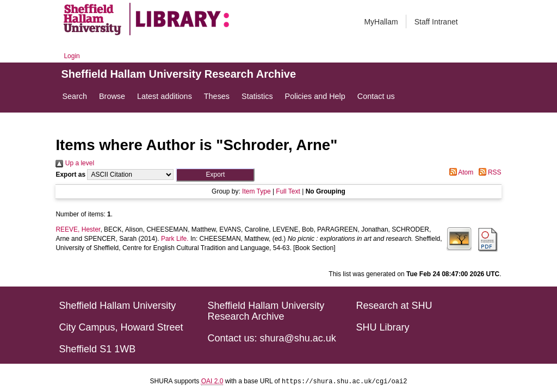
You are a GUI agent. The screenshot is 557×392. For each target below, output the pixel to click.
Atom (460, 172)
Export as (70, 175)
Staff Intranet (436, 22)
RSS (488, 172)
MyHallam (381, 22)
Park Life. (175, 239)
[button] (215, 175)
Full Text (288, 191)
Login (72, 56)
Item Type (256, 191)
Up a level (75, 163)
